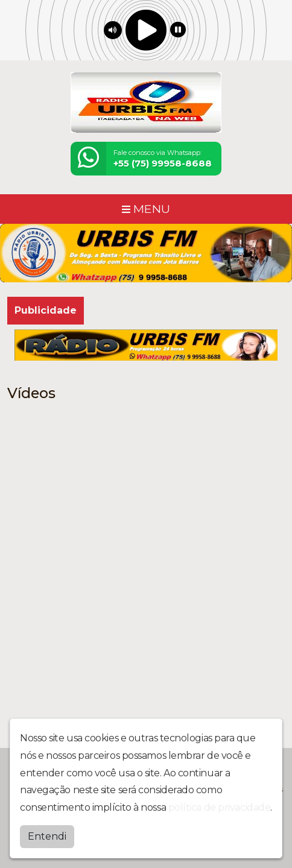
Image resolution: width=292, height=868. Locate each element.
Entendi (47, 836)
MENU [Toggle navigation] (146, 209)
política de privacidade (220, 807)
